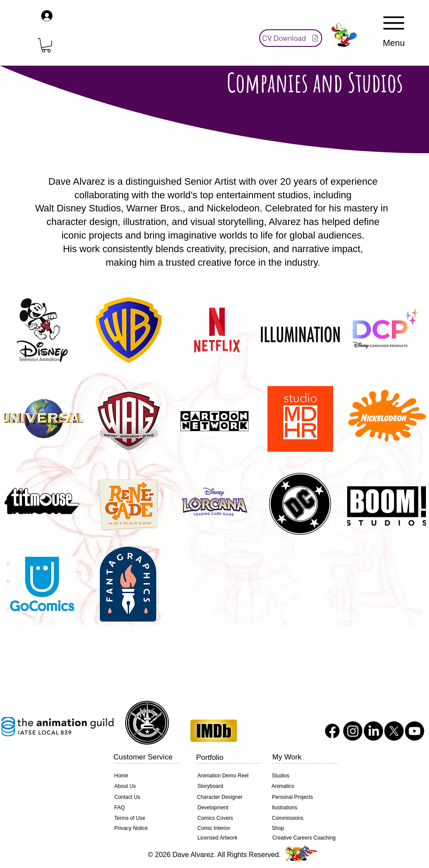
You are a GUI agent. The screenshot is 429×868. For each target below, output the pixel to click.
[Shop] (302, 829)
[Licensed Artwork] (227, 838)
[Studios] (302, 776)
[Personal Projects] (302, 798)
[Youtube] (415, 731)
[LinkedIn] (373, 731)
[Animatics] (301, 787)
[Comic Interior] (227, 829)
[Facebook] (332, 731)
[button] (46, 45)
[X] (394, 731)
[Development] (227, 808)
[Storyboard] (227, 787)
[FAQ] (144, 808)
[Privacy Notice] (130, 828)
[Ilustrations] (302, 808)
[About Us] (144, 787)
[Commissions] (302, 819)
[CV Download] (291, 38)
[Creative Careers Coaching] (304, 838)
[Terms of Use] (144, 819)
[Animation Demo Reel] (227, 776)
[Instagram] (353, 731)
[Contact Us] (144, 798)
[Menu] (394, 29)
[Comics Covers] (227, 819)
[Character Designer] (227, 798)
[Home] (144, 776)
